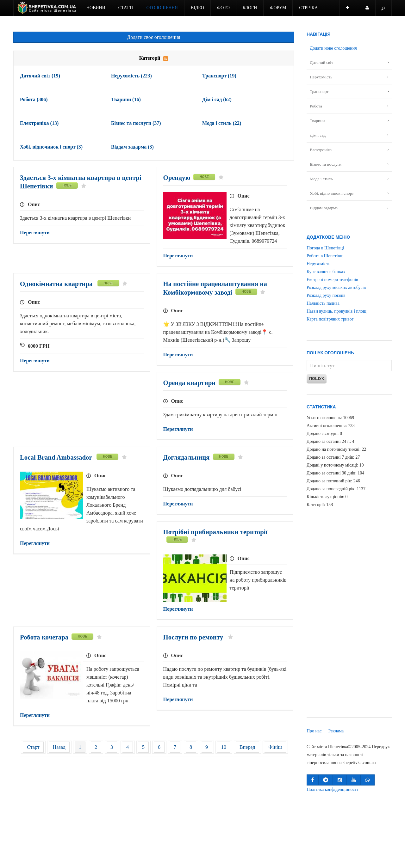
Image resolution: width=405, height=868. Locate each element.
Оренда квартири (190, 383)
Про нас (314, 731)
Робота (34, 99)
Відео (197, 8)
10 (224, 747)
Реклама (336, 731)
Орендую (177, 177)
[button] (312, 780)
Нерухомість (131, 76)
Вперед (247, 747)
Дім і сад (217, 99)
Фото (223, 8)
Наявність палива (323, 303)
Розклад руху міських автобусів (336, 287)
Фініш (275, 747)
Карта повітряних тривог (330, 319)
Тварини (126, 99)
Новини (96, 8)
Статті (126, 8)
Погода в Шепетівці (325, 248)
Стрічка (308, 8)
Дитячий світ (40, 76)
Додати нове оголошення (333, 48)
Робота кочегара (44, 637)
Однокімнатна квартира (57, 284)
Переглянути (35, 232)
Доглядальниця (187, 457)
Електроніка (39, 123)
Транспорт (219, 76)
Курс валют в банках (326, 272)
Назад (59, 747)
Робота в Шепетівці (325, 256)
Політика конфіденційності (332, 789)
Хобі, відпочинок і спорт (51, 147)
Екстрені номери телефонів (332, 280)
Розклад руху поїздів (326, 295)
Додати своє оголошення (153, 37)
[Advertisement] (154, 808)
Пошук (317, 379)
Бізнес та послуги (136, 123)
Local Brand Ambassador (57, 457)
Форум (278, 8)
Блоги (250, 8)
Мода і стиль (222, 123)
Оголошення (162, 8)
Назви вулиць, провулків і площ (336, 311)
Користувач (371, 11)
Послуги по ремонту (194, 637)
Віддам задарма (132, 147)
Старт (33, 747)
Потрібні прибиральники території (215, 532)
